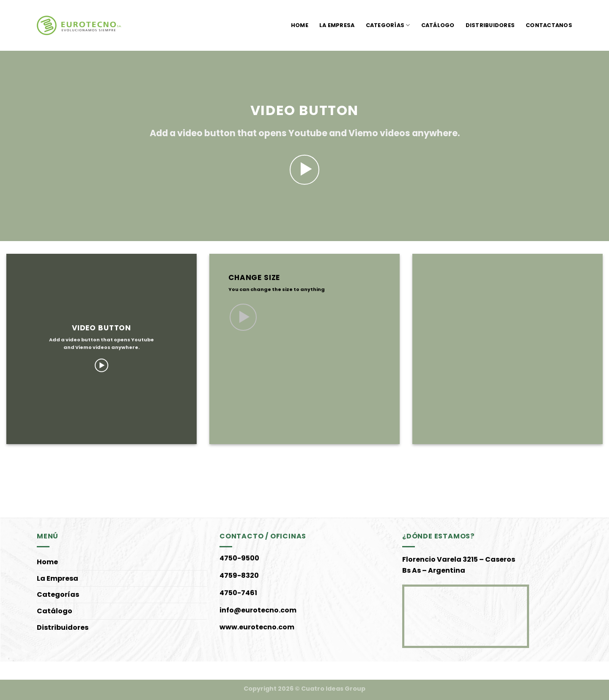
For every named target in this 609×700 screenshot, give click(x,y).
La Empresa (337, 25)
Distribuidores (490, 25)
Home (300, 25)
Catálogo (438, 25)
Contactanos (549, 25)
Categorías (388, 25)
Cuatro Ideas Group (333, 689)
